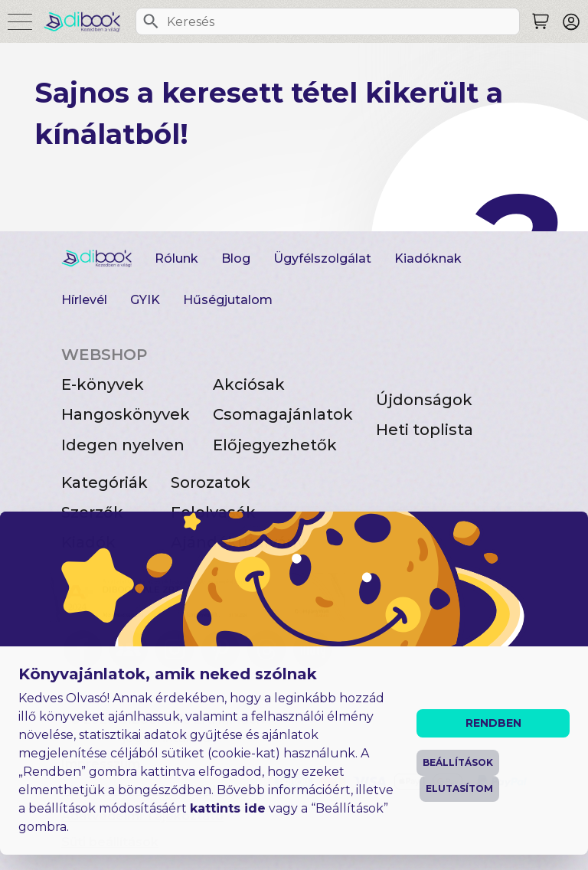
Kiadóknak (428, 258)
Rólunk (176, 258)
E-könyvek (103, 384)
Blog (236, 258)
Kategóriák (105, 482)
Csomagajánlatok (283, 414)
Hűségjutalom (228, 300)
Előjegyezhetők (275, 445)
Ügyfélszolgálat (322, 258)
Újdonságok (424, 400)
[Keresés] (151, 21)
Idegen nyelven (123, 445)
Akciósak (249, 384)
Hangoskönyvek (126, 414)
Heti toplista (425, 430)
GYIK (145, 300)
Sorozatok (211, 482)
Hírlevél (84, 300)
